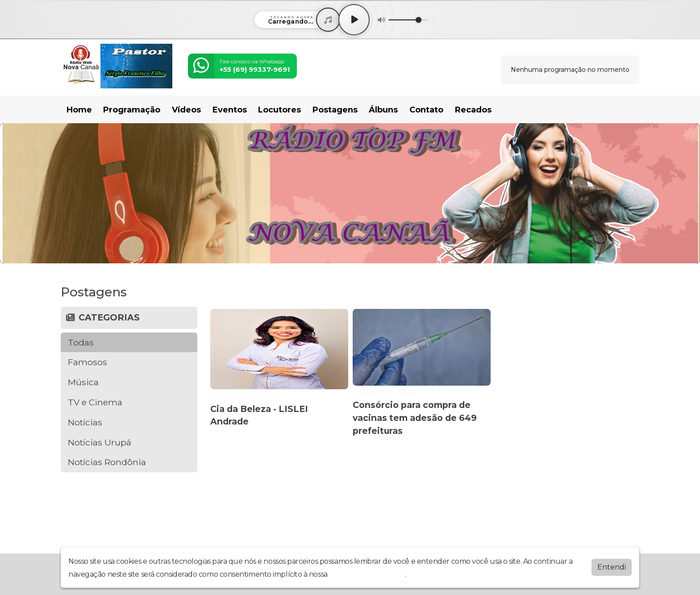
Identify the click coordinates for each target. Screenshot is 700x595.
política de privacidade (367, 574)
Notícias (85, 422)
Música (83, 382)
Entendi (612, 567)
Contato (426, 110)
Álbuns (383, 110)
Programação (132, 110)
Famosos (87, 362)
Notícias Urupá (100, 442)
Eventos (230, 110)
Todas (81, 342)
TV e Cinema (95, 402)
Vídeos (186, 110)
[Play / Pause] (354, 20)
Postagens (335, 110)
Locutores (279, 110)
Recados (473, 110)
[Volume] (408, 20)
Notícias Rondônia (107, 462)
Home (79, 110)
